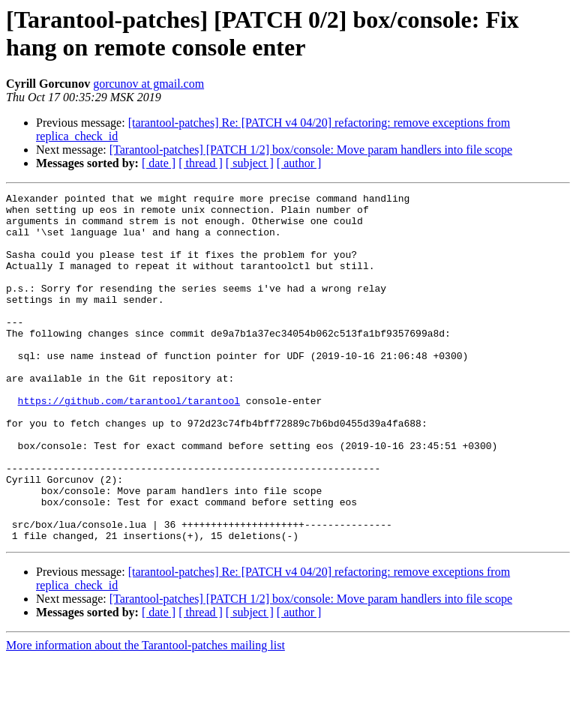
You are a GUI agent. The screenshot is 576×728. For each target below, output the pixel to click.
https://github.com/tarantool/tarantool (129, 443)
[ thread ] (201, 163)
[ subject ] (250, 163)
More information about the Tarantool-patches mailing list (145, 715)
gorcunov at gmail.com (148, 84)
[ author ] (299, 163)
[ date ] (159, 163)
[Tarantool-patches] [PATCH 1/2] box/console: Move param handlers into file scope (311, 150)
